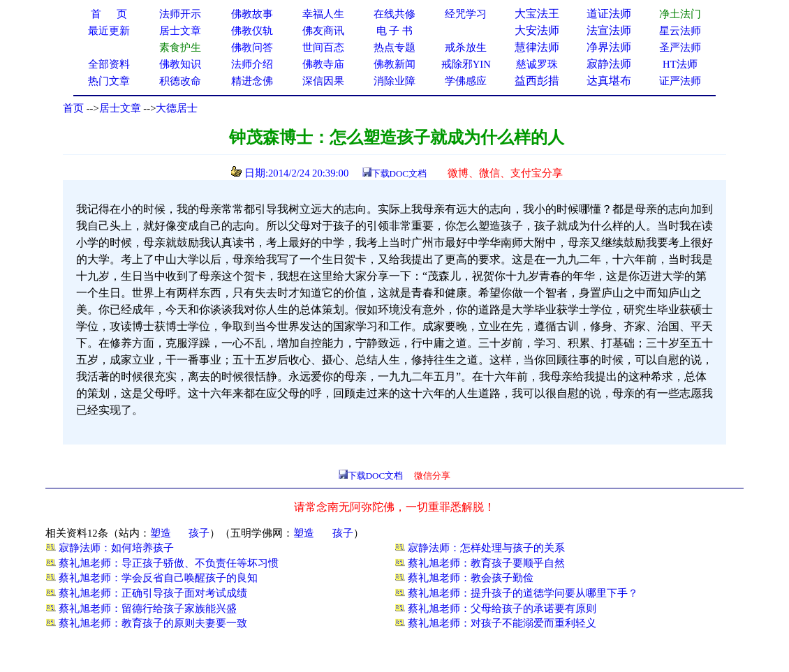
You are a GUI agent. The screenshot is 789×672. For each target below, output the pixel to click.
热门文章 (109, 81)
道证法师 (609, 14)
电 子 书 (394, 31)
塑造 (161, 533)
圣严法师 (680, 47)
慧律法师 (537, 47)
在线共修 (394, 14)
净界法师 (609, 47)
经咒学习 (466, 14)
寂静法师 (609, 64)
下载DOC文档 (399, 173)
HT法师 (680, 64)
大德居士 (177, 108)
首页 (73, 108)
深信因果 (323, 81)
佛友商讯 (323, 31)
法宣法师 (609, 30)
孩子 (199, 533)
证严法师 (680, 81)
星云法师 (680, 31)
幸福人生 (323, 14)
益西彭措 (537, 81)
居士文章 (120, 108)
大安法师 (537, 30)
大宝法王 (537, 14)
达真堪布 (609, 81)
